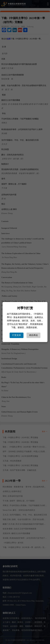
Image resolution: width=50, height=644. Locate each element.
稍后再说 (33, 335)
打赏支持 (17, 335)
